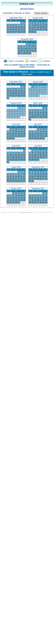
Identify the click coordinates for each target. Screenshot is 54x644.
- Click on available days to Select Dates (27, 73)
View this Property (27, 9)
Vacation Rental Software (26, 212)
